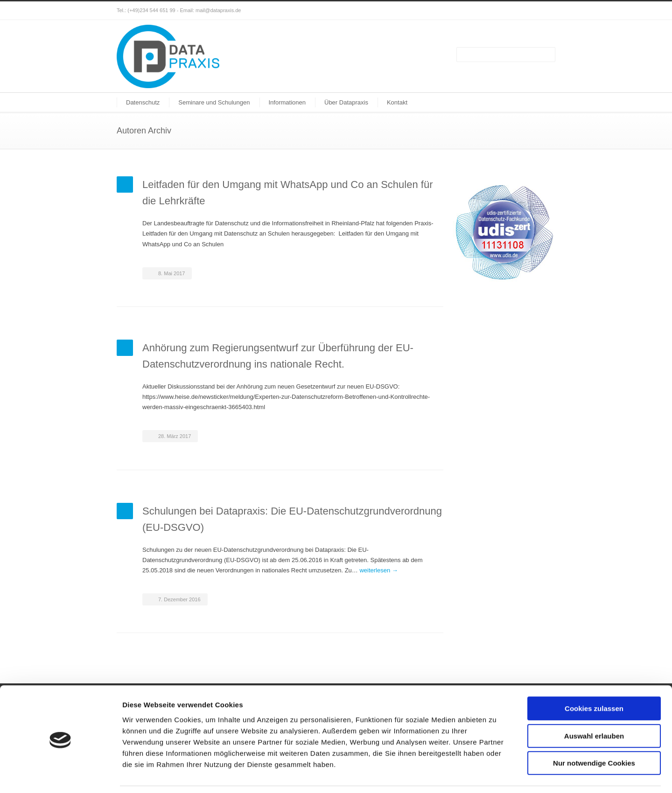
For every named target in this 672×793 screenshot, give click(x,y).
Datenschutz (143, 102)
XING (546, 11)
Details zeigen (496, 775)
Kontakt (397, 102)
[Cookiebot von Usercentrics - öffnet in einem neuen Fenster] (60, 775)
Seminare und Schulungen (214, 102)
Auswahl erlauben (594, 706)
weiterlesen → (378, 570)
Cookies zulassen (594, 679)
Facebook (527, 11)
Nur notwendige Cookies (594, 734)
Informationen (287, 102)
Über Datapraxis (346, 102)
